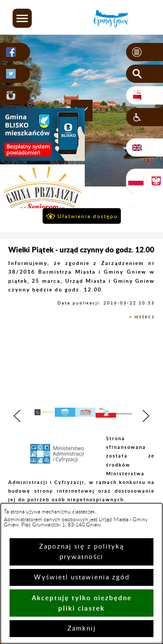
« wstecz (142, 317)
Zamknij (82, 629)
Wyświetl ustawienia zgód (82, 577)
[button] (22, 18)
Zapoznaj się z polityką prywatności (81, 552)
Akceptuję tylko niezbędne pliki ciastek (82, 603)
